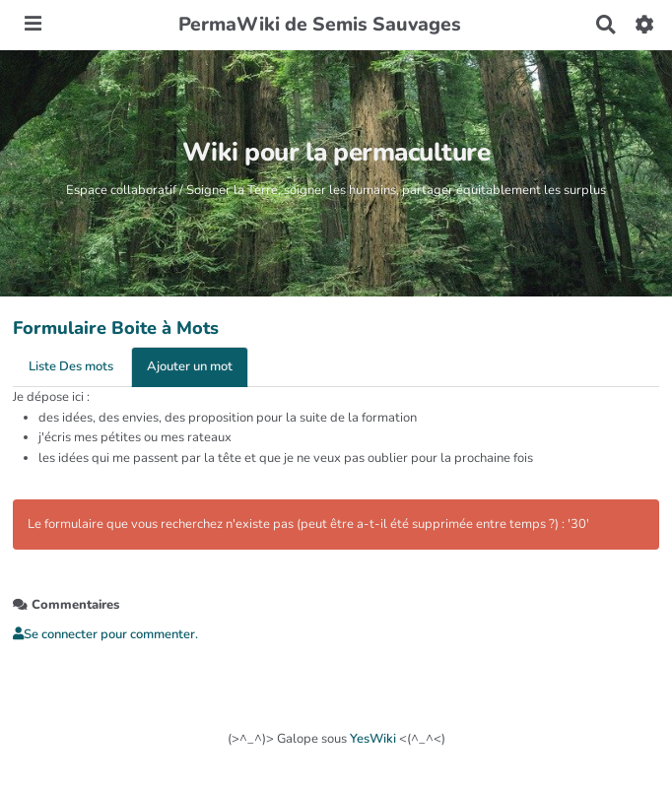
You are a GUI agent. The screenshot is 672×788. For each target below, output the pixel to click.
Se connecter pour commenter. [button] (105, 634)
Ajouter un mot (190, 366)
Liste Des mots (71, 366)
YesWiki (373, 739)
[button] (645, 25)
